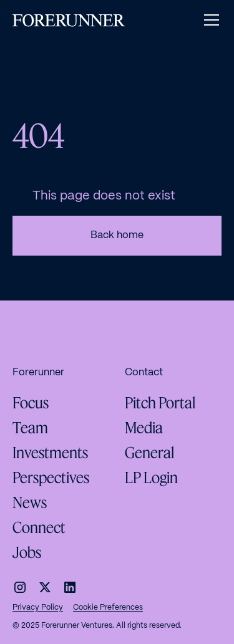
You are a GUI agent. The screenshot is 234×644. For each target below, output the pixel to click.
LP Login (151, 478)
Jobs (27, 552)
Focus (31, 403)
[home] (69, 20)
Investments (50, 453)
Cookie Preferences (108, 608)
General (149, 453)
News (30, 502)
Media (144, 428)
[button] (209, 20)
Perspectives (51, 478)
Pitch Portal (160, 403)
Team (30, 428)
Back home (117, 235)
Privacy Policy (38, 608)
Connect (39, 527)
